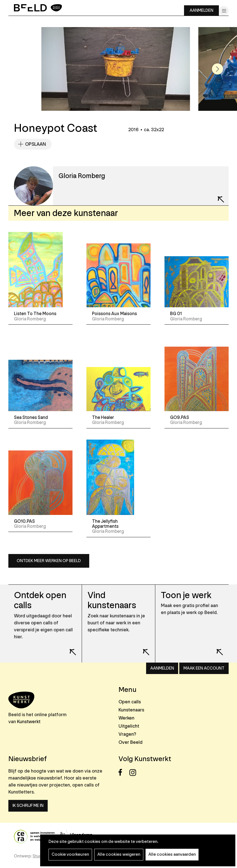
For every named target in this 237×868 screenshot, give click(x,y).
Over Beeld (130, 742)
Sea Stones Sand (31, 418)
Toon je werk (186, 595)
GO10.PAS (24, 521)
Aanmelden (201, 10)
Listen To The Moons (35, 314)
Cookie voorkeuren (70, 854)
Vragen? (127, 734)
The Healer (103, 418)
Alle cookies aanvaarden (172, 854)
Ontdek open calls (40, 600)
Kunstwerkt (29, 722)
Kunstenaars (131, 710)
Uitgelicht (129, 726)
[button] (217, 69)
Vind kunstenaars (112, 600)
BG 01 (176, 314)
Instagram (134, 772)
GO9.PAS (180, 418)
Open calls (130, 702)
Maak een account (204, 668)
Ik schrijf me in (28, 806)
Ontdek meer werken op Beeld (49, 561)
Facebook (123, 772)
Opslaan (36, 144)
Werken (126, 718)
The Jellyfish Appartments (105, 524)
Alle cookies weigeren (119, 854)
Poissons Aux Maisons (114, 314)
